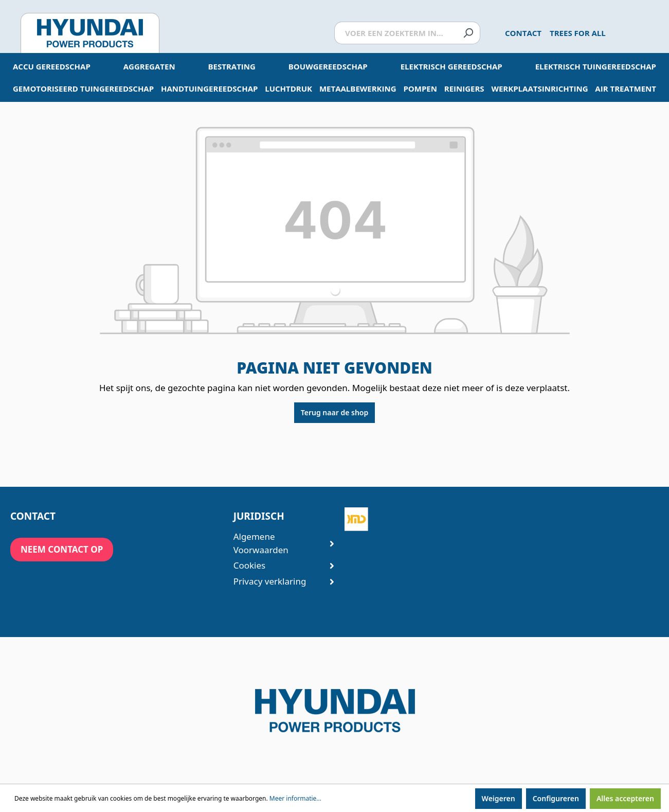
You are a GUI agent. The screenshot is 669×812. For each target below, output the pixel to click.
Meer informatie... (295, 798)
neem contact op (62, 549)
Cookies (279, 565)
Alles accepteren (625, 798)
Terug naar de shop (334, 412)
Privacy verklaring (279, 581)
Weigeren (499, 798)
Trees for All (578, 33)
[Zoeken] (468, 33)
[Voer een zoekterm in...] (395, 33)
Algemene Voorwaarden (279, 543)
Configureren (556, 798)
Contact (523, 33)
